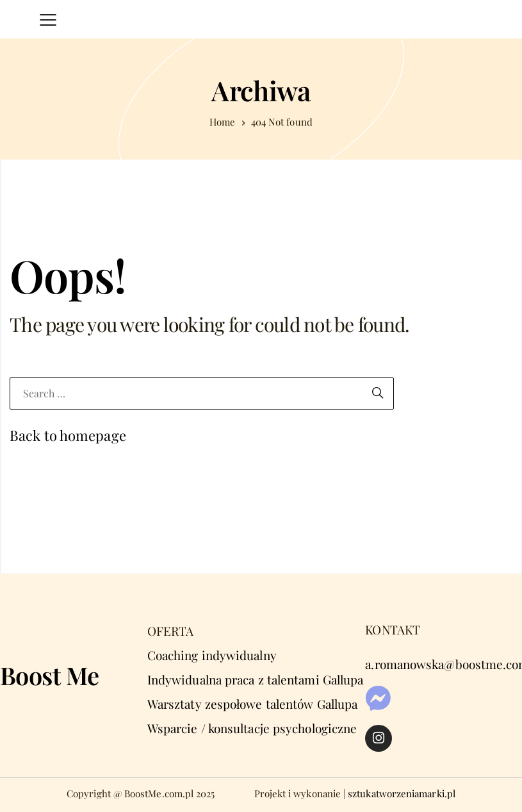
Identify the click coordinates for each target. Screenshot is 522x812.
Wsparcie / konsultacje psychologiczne (252, 728)
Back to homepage (68, 435)
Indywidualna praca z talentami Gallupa (256, 679)
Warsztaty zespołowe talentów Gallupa (252, 704)
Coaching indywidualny (212, 655)
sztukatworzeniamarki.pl (402, 793)
